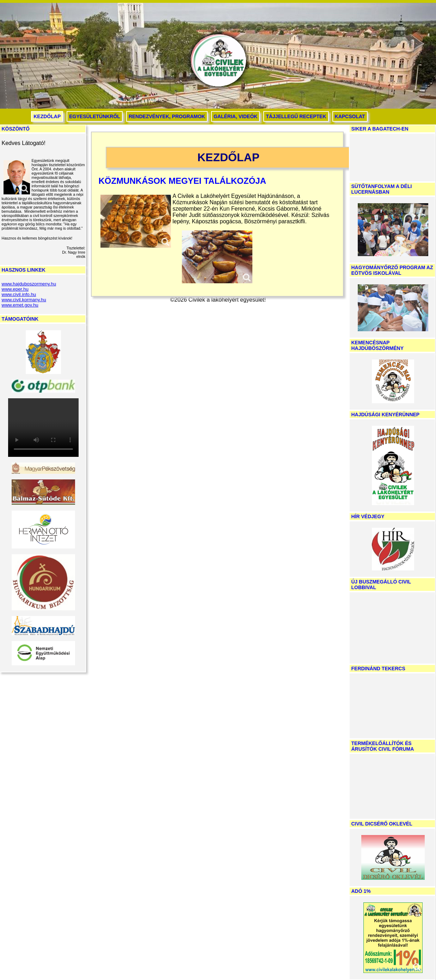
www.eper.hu (15, 289)
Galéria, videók (235, 116)
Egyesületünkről (95, 116)
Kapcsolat (350, 116)
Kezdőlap (47, 116)
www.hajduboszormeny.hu (29, 284)
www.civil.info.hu (19, 294)
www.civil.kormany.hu (24, 300)
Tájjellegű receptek (296, 116)
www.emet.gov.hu (20, 305)
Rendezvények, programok (167, 116)
